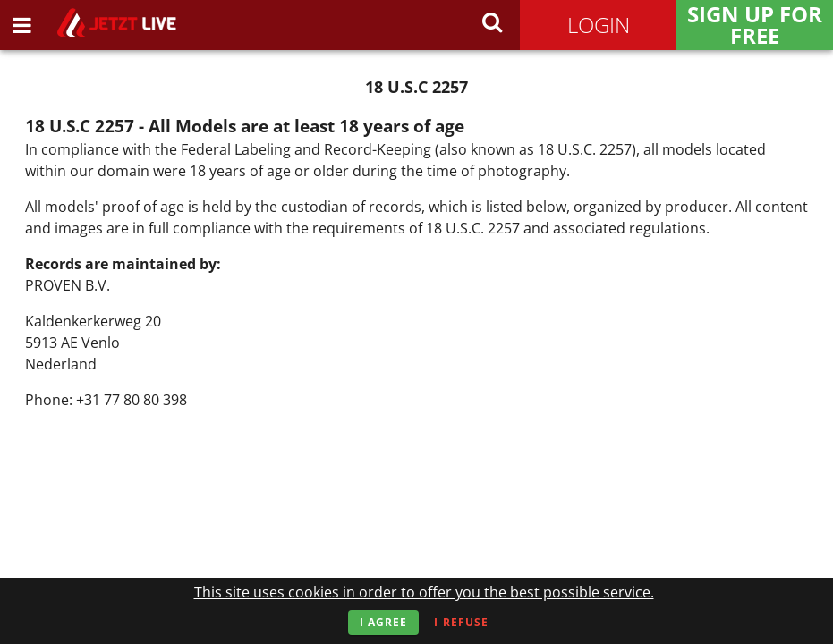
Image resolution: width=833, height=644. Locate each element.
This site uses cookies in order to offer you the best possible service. (424, 592)
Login (599, 25)
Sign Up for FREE (755, 25)
